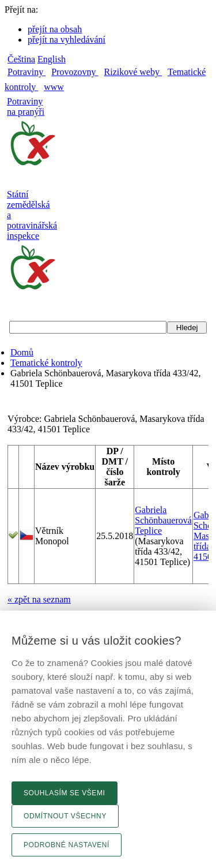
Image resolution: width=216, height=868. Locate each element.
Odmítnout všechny (65, 816)
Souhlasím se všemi (65, 793)
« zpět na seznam (39, 599)
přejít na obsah (55, 29)
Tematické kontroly (46, 363)
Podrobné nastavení (67, 845)
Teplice (148, 531)
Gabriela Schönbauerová (163, 515)
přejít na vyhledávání (67, 40)
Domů (22, 352)
